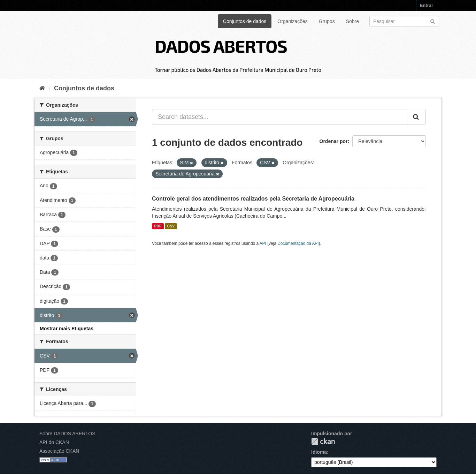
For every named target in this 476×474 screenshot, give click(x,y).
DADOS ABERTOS (221, 46)
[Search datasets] (404, 21)
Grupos (327, 21)
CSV (171, 226)
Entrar (427, 5)
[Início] (42, 88)
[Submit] (433, 21)
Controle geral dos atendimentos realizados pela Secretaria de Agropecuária (253, 199)
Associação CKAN (59, 451)
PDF (158, 226)
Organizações (292, 21)
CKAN (323, 441)
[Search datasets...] (280, 117)
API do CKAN (54, 442)
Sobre (352, 21)
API (263, 243)
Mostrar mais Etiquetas (67, 329)
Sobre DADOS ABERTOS (67, 434)
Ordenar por (334, 141)
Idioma (319, 452)
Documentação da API (298, 243)
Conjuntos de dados (245, 21)
